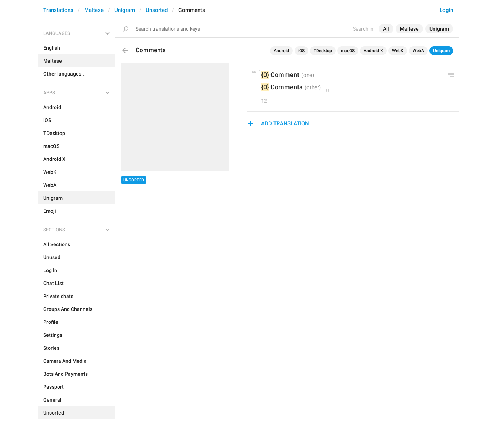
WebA (418, 51)
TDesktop (323, 51)
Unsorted (157, 10)
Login (446, 10)
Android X (373, 51)
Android (281, 51)
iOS (301, 51)
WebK (398, 51)
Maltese (94, 10)
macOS (348, 51)
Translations (58, 10)
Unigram (125, 10)
